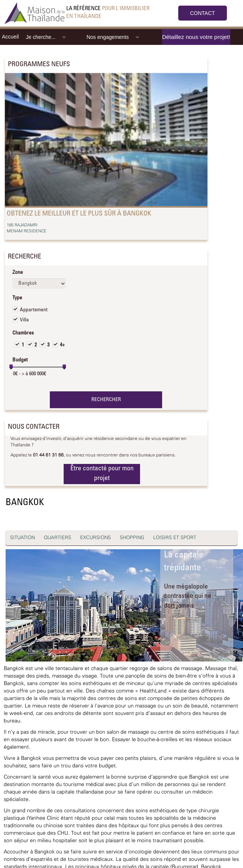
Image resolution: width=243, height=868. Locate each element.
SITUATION (22, 538)
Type (17, 298)
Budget (20, 360)
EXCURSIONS (95, 538)
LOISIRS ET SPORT (175, 538)
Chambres (23, 333)
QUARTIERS (57, 538)
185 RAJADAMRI (22, 225)
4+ (62, 345)
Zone (18, 273)
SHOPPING (132, 538)
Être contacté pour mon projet (102, 474)
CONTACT (203, 13)
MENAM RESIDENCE (27, 231)
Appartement (34, 310)
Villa (24, 320)
